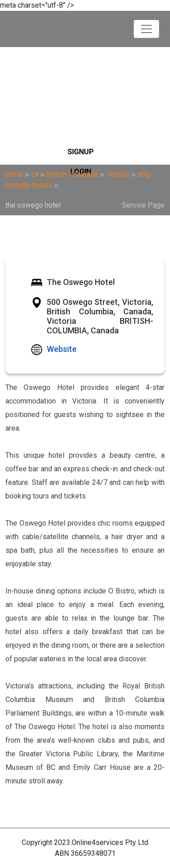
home (14, 174)
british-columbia (72, 174)
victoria (118, 174)
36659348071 (93, 853)
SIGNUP (81, 152)
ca (35, 174)
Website (62, 349)
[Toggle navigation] (146, 29)
